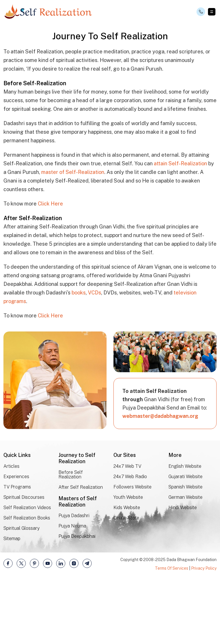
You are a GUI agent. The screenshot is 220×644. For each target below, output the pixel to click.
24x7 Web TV (127, 535)
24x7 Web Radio (130, 545)
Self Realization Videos (27, 576)
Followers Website (132, 556)
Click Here (50, 272)
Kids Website (127, 576)
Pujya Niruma (72, 595)
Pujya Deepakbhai (77, 605)
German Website (185, 566)
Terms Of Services (172, 637)
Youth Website (128, 566)
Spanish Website (185, 556)
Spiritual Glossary (21, 597)
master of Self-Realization (73, 241)
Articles (11, 535)
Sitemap (12, 607)
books (79, 361)
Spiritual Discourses (24, 566)
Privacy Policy (204, 637)
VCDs (95, 361)
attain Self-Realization (180, 232)
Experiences (16, 545)
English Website (185, 535)
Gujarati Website (185, 545)
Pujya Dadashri (74, 585)
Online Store (126, 587)
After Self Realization (81, 556)
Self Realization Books (27, 587)
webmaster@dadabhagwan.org (160, 485)
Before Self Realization (71, 544)
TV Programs (17, 556)
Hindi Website (183, 576)
